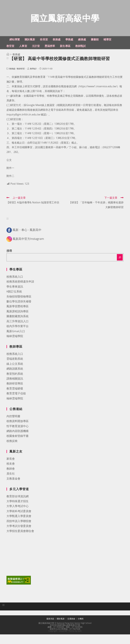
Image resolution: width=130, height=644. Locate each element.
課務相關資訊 (15, 390)
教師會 (11, 480)
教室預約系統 (15, 385)
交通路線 (71, 628)
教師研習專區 (15, 395)
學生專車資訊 (15, 298)
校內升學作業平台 (18, 337)
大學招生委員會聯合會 (20, 542)
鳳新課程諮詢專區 (18, 323)
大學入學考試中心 (18, 517)
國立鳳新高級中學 (65, 24)
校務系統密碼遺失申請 (20, 293)
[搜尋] (120, 269)
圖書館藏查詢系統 (18, 328)
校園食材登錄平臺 (18, 447)
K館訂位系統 (14, 303)
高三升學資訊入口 (18, 333)
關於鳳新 (61, 628)
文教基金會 (13, 490)
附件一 (10, 179)
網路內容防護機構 (18, 442)
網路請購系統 (15, 380)
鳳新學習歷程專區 (18, 318)
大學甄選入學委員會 (19, 527)
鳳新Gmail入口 (16, 342)
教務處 (12, 80)
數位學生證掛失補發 (19, 313)
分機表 (81, 628)
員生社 (11, 485)
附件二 (10, 187)
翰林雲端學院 (15, 347)
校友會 (11, 475)
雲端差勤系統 (15, 370)
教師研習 (21, 80)
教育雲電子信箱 (16, 405)
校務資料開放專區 (18, 432)
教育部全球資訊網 (18, 507)
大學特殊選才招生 (18, 513)
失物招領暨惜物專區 (19, 308)
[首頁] (8, 66)
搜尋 (9, 262)
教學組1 (34, 80)
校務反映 (12, 452)
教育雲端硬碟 (15, 400)
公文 (9, 171)
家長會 (11, 470)
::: (5, 50)
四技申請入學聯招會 (19, 532)
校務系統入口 (15, 288)
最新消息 (50, 628)
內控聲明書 (13, 428)
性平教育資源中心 (18, 437)
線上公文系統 (15, 375)
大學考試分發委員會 (19, 537)
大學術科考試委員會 (19, 522)
